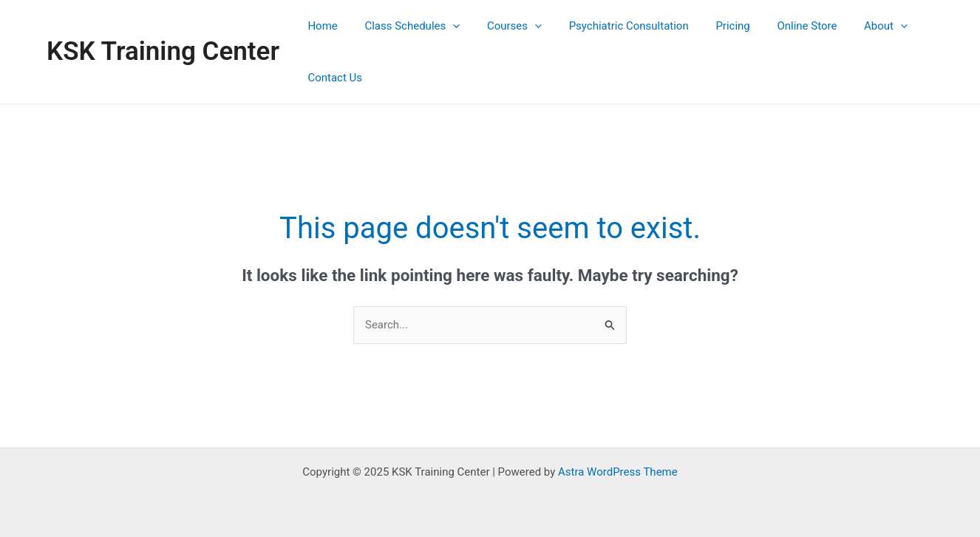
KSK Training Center (163, 51)
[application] (445, 26)
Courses (502, 26)
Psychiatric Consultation (611, 26)
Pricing (710, 26)
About (854, 26)
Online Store (780, 26)
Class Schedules (405, 26)
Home (320, 26)
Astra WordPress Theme (618, 472)
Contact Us (333, 78)
